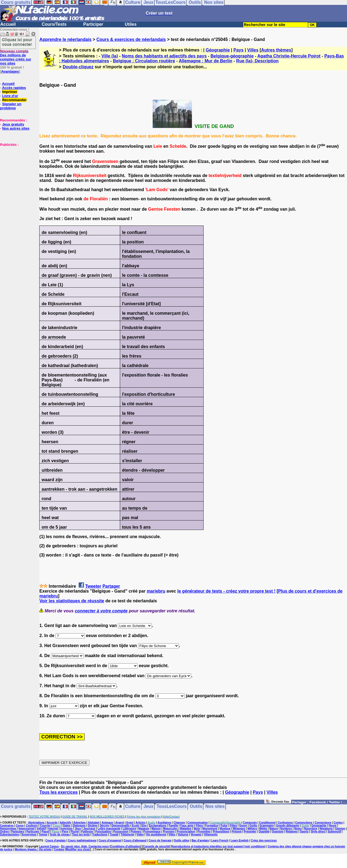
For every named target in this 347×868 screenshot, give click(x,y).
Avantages (10, 71)
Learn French (220, 840)
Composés (250, 823)
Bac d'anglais (200, 840)
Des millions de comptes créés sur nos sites (16, 57)
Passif (46, 832)
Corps (20, 826)
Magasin (144, 829)
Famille (173, 826)
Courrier (45, 826)
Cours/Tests (54, 24)
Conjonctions (304, 823)
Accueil (8, 24)
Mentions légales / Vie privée (33, 849)
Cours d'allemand (135, 840)
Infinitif (41, 829)
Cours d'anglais (56, 840)
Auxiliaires (164, 823)
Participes (18, 832)
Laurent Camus (49, 846)
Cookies (59, 849)
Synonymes (29, 835)
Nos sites (215, 807)
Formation (212, 826)
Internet (53, 829)
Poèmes (136, 832)
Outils (196, 807)
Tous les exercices (58, 792)
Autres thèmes (276, 50)
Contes (338, 823)
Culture (133, 807)
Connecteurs (323, 823)
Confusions (285, 823)
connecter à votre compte (101, 611)
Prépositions (221, 832)
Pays (238, 50)
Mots (197, 829)
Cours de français (160, 840)
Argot (130, 823)
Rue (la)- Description (257, 61)
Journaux (89, 829)
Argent (120, 823)
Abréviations (36, 823)
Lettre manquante (109, 829)
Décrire (104, 826)
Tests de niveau (60, 835)
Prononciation (186, 832)
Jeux (148, 807)
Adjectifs (65, 823)
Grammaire (267, 826)
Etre (144, 826)
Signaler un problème (11, 106)
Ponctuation (103, 832)
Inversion (66, 829)
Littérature (129, 829)
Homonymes (8, 829)
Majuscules (171, 829)
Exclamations (158, 826)
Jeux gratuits (13, 124)
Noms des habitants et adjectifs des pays (164, 56)
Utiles (131, 24)
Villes (253, 50)
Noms (298, 829)
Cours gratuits (16, 807)
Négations (326, 829)
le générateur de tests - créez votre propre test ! (226, 591)
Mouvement (210, 829)
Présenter (250, 832)
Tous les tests (81, 835)
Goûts (253, 826)
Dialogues (79, 826)
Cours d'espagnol (110, 840)
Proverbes (204, 832)
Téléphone (127, 835)
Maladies (186, 829)
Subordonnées (9, 835)
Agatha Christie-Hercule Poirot (289, 56)
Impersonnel (26, 829)
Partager (111, 586)
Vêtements (211, 835)
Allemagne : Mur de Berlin (206, 61)
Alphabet (94, 823)
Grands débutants (288, 826)
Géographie (218, 50)
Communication (198, 823)
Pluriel (75, 832)
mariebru (156, 591)
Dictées (93, 826)
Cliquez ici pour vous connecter (17, 42)
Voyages (196, 835)
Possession (121, 832)
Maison (156, 829)
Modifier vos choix (78, 849)
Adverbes (80, 823)
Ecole (136, 826)
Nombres (286, 829)
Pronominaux (152, 832)
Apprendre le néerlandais (65, 39)
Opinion (340, 829)
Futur (224, 826)
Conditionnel (267, 823)
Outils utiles (181, 840)
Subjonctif (334, 832)
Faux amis (187, 826)
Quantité (264, 832)
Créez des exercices (264, 840)
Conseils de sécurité (156, 846)
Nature (274, 829)
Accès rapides (14, 88)
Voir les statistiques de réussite (72, 601)
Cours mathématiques (82, 840)
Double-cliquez (78, 67)
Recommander (14, 100)
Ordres (4, 832)
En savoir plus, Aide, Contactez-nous (85, 846)
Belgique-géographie (232, 56)
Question (278, 832)
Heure (333, 826)
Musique (225, 829)
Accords (52, 823)
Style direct (318, 832)
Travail (114, 835)
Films (199, 826)
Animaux (107, 823)
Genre (243, 826)
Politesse (87, 832)
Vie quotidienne (156, 835)
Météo (263, 829)
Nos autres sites (16, 128)
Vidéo (140, 835)
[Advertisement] (16, 174)
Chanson (179, 823)
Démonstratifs (121, 826)
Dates (67, 826)
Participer (93, 24)
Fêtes (233, 826)
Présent (237, 832)
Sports (304, 832)
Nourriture (311, 829)
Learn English (240, 840)
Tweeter (93, 586)
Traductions (100, 835)
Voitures (183, 835)
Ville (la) (110, 56)
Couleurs (32, 826)
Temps (43, 835)
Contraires (7, 826)
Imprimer (10, 92)
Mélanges (239, 829)
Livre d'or (10, 96)
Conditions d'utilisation (126, 846)
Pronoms (169, 832)
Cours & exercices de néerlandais (131, 39)
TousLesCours (172, 807)
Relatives (292, 832)
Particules (33, 832)
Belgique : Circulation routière (144, 61)
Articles (141, 823)
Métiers (252, 829)
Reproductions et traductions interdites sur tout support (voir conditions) (218, 846)
